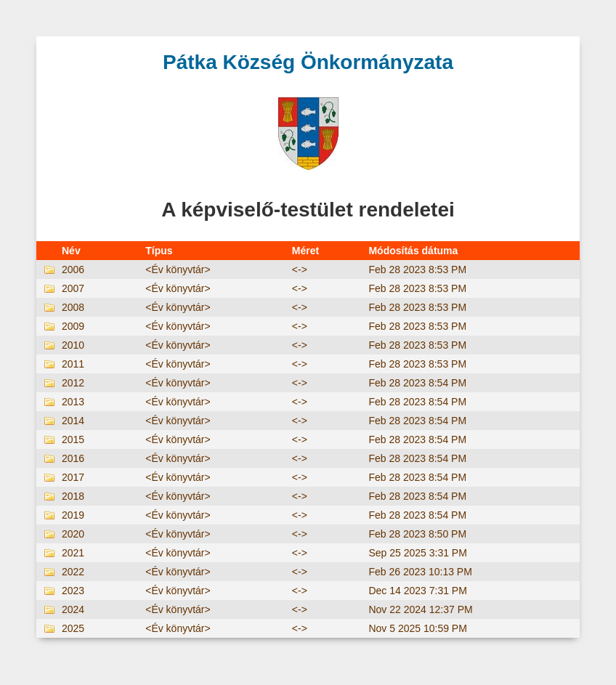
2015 (73, 439)
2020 (73, 534)
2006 (73, 269)
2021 (73, 553)
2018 (73, 496)
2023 (73, 591)
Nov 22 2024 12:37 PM (420, 609)
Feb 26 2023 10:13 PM (420, 572)
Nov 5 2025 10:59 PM (417, 628)
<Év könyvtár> (178, 269)
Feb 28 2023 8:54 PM (417, 383)
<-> (300, 269)
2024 (73, 609)
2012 (73, 383)
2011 (73, 364)
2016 (73, 458)
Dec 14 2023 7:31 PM (417, 591)
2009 (73, 326)
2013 (73, 402)
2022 (73, 572)
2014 (73, 421)
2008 (73, 307)
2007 (73, 288)
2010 (73, 345)
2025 (73, 628)
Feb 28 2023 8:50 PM (417, 534)
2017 (73, 477)
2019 (73, 515)
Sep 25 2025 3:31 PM (417, 553)
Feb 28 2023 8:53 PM (417, 269)
